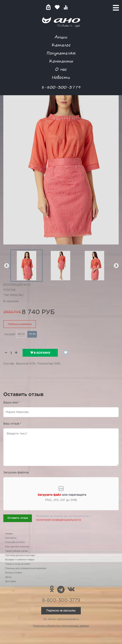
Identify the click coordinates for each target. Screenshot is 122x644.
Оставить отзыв (18, 518)
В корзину (40, 353)
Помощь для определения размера (26, 568)
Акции (61, 37)
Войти (74, 7)
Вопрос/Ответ (14, 573)
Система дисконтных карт (20, 555)
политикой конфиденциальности (59, 520)
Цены (8, 577)
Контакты (61, 61)
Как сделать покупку (17, 547)
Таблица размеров (20, 324)
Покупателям (61, 53)
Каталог (61, 45)
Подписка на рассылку (61, 611)
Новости (61, 77)
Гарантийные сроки (17, 551)
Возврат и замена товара (20, 560)
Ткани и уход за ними (18, 564)
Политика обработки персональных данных (61, 626)
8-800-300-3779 (61, 87)
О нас (61, 69)
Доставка (10, 581)
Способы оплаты (15, 542)
